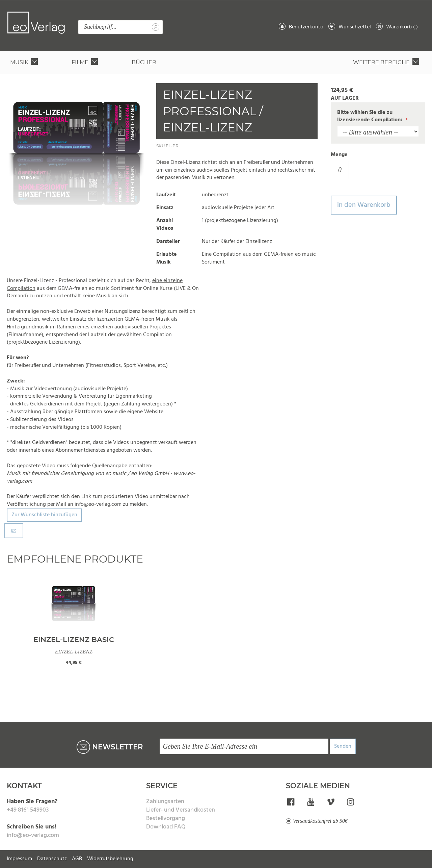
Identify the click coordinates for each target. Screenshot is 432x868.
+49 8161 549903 (28, 810)
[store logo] (36, 23)
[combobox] (120, 27)
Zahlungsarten (165, 802)
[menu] (216, 62)
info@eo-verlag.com (33, 835)
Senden (343, 746)
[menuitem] (25, 62)
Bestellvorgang (166, 819)
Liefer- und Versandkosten (181, 810)
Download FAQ (166, 827)
